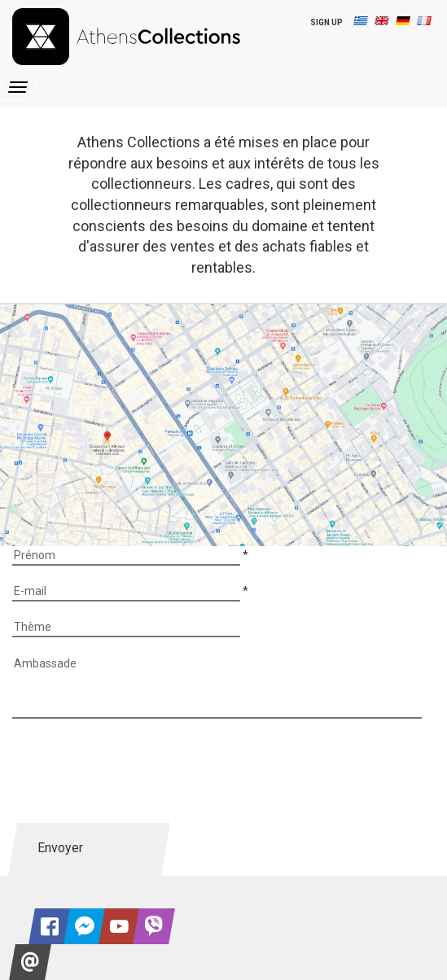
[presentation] (136, 771)
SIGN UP (326, 22)
